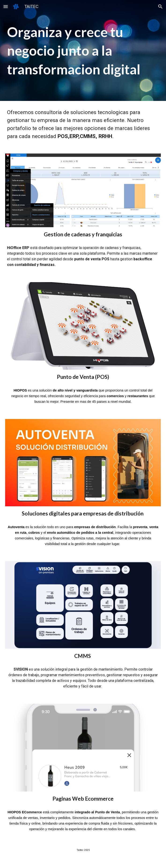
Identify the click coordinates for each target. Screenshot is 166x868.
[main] (83, 50)
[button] (6, 6)
